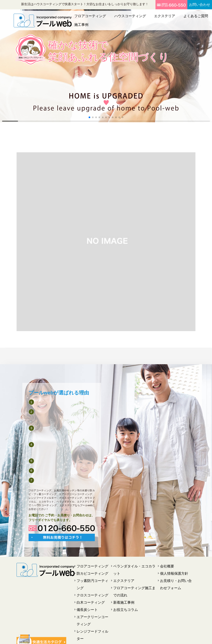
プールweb (100, 637)
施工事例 (196, 19)
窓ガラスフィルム (88, 621)
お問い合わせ (196, 5)
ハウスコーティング (122, 19)
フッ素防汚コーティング (93, 578)
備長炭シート (85, 596)
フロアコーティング (90, 19)
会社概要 (166, 565)
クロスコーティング (90, 584)
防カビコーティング (90, 571)
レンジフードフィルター (93, 615)
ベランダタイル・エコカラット (134, 565)
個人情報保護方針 (172, 571)
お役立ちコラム (123, 596)
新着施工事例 (122, 590)
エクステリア (150, 19)
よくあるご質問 (175, 19)
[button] (89, 117)
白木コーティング (88, 590)
